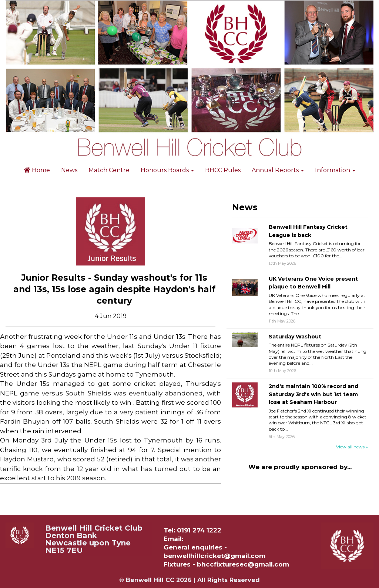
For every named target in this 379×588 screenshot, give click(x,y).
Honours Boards (167, 170)
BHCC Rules (223, 170)
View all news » (352, 447)
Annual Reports (278, 170)
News (69, 170)
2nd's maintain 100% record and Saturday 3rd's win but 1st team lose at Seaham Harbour (313, 394)
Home (37, 170)
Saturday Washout (295, 337)
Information (335, 170)
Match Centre (109, 170)
